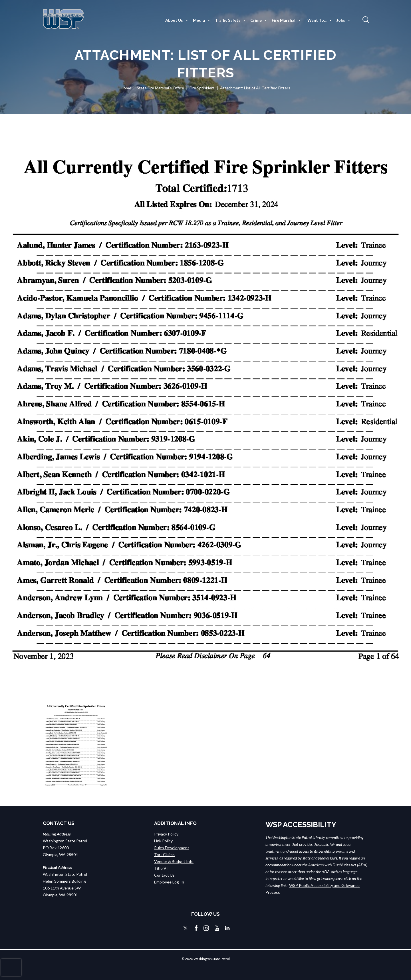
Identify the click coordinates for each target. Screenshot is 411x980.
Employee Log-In (169, 882)
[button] (365, 19)
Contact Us (164, 875)
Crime (259, 20)
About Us (177, 20)
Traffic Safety (230, 20)
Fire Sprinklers (202, 88)
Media (202, 20)
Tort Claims (164, 855)
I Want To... (319, 20)
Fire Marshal (286, 20)
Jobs (344, 20)
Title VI (161, 868)
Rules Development (172, 848)
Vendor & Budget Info (174, 861)
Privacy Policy (166, 834)
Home (126, 88)
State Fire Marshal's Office (160, 88)
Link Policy (163, 841)
